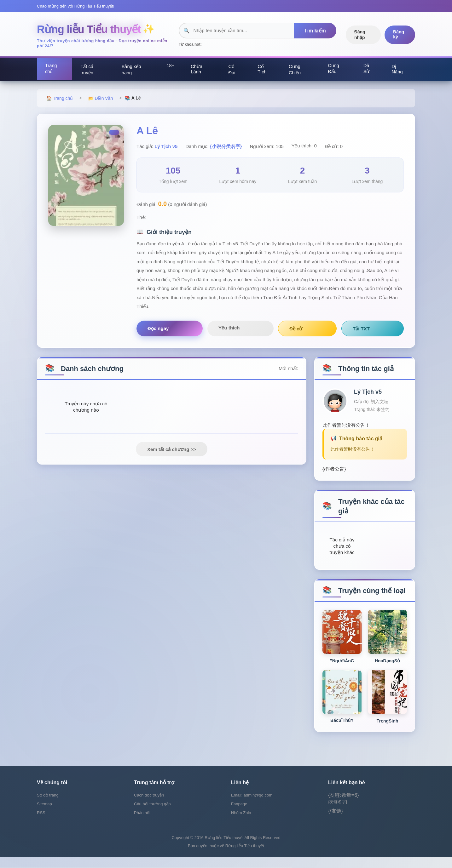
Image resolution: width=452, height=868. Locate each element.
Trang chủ (52, 70)
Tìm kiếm (313, 31)
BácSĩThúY (342, 729)
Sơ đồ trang (48, 806)
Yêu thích (206, 329)
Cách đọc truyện (149, 806)
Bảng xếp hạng (132, 70)
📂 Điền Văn (101, 100)
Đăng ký (399, 35)
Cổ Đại (233, 70)
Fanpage (239, 815)
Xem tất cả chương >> (172, 454)
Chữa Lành (198, 70)
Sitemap (44, 815)
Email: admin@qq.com (252, 806)
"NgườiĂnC (342, 670)
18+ (170, 67)
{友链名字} (338, 812)
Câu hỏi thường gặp (152, 815)
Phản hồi (142, 823)
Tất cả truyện (87, 70)
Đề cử (250, 330)
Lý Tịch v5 (166, 148)
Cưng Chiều (296, 70)
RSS (41, 823)
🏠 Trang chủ (60, 100)
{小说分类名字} (226, 148)
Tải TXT (293, 330)
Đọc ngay (158, 330)
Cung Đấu (334, 70)
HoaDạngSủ (387, 670)
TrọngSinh (388, 730)
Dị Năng (398, 70)
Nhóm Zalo (241, 823)
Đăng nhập (359, 35)
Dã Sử (367, 70)
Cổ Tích (263, 70)
